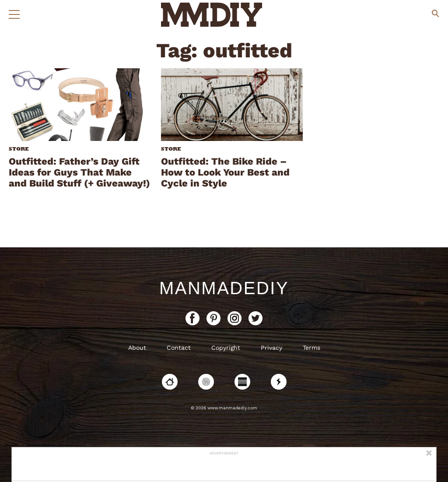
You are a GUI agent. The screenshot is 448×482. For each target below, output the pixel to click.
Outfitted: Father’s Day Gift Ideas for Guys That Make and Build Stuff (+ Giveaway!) (79, 172)
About (137, 348)
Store (19, 149)
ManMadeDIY (224, 288)
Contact (179, 348)
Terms (311, 348)
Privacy (271, 348)
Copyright (226, 348)
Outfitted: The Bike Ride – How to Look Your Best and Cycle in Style (225, 172)
